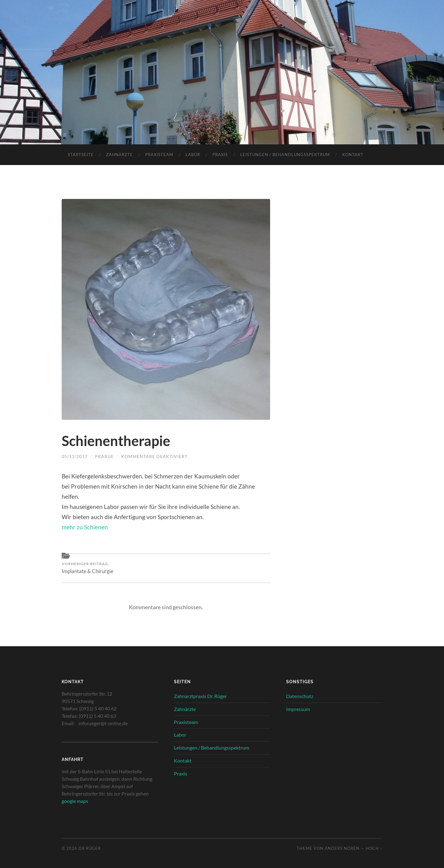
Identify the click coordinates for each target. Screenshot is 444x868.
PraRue (104, 456)
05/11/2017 (75, 456)
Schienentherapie (116, 441)
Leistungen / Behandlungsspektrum (285, 155)
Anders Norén (342, 848)
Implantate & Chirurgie (88, 568)
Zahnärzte (119, 155)
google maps (75, 801)
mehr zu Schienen (85, 527)
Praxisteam (159, 155)
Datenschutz (300, 696)
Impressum (298, 709)
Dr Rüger (90, 848)
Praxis (220, 155)
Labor (193, 155)
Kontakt (353, 155)
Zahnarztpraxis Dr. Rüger (200, 696)
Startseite (81, 155)
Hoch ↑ (374, 848)
